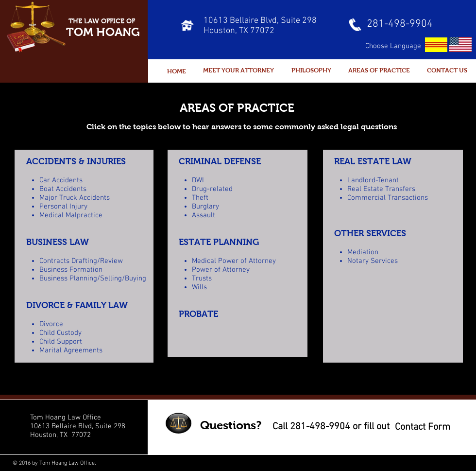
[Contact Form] (422, 427)
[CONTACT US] (447, 70)
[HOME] (177, 71)
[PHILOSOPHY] (311, 70)
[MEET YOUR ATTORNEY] (238, 70)
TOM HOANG (103, 32)
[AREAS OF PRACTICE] (379, 70)
